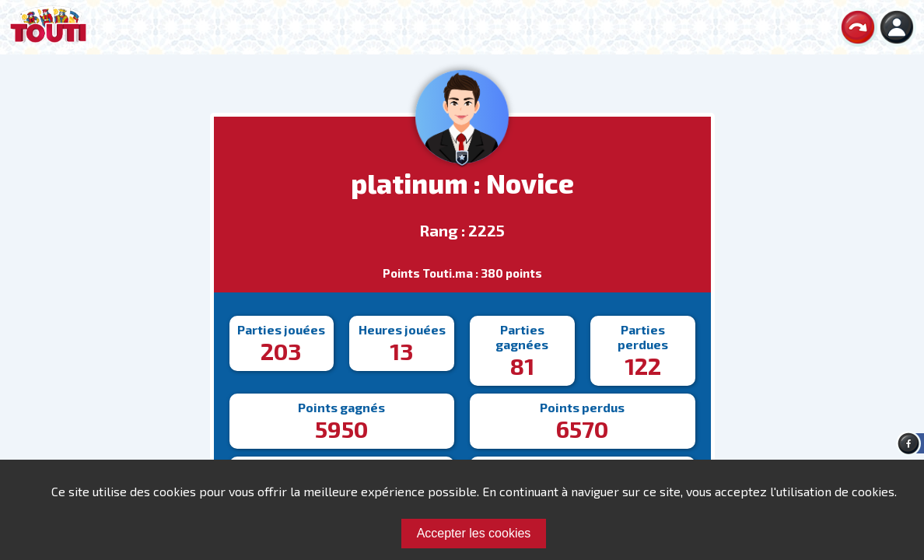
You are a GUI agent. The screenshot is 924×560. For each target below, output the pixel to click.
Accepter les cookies (474, 533)
